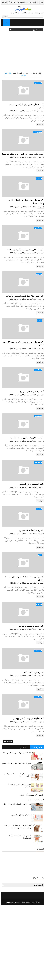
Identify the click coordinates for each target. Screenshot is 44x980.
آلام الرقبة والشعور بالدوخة (28, 692)
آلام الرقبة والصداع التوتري (29, 434)
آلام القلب (38, 191)
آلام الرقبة (38, 665)
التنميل (39, 611)
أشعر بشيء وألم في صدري (28, 587)
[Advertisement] (22, 50)
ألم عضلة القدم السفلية (35, 875)
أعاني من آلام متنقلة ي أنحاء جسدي (31, 870)
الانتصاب (38, 354)
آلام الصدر (38, 560)
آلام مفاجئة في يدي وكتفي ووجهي (25, 793)
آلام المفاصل (37, 83)
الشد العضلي (37, 245)
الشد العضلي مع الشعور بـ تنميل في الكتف (16, 828)
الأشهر (22, 823)
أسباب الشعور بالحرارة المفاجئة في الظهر (16, 879)
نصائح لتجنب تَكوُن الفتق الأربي (20, 890)
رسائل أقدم (7, 816)
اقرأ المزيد (39, 129)
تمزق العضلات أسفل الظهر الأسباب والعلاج (16, 838)
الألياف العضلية (37, 137)
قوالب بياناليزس (10, 977)
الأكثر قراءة (36, 823)
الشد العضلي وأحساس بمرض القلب (24, 485)
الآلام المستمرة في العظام (29, 536)
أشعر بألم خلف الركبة (31, 743)
